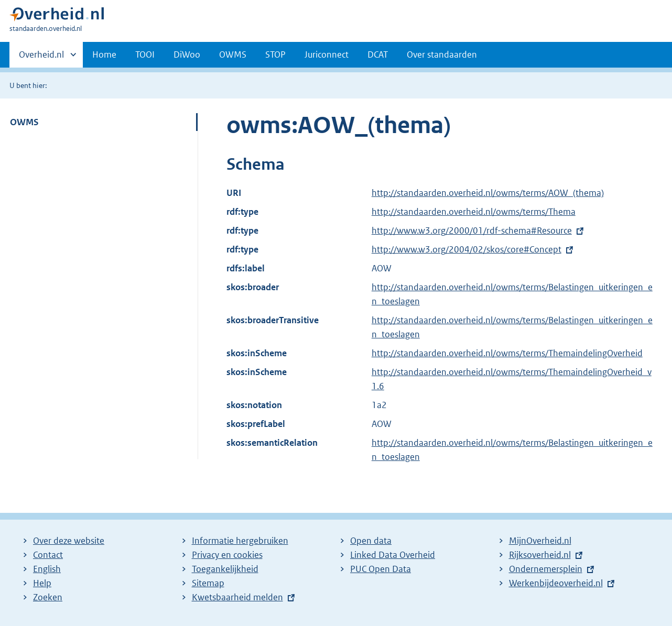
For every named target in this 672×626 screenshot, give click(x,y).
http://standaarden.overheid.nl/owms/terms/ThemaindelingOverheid (507, 353)
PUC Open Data (381, 569)
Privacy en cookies (227, 555)
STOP (275, 54)
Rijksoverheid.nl (540, 555)
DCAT (378, 54)
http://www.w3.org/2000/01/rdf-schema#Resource (472, 230)
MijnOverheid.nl (540, 541)
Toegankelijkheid (225, 569)
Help (42, 583)
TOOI (145, 54)
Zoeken (48, 597)
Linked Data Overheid (393, 555)
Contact (48, 555)
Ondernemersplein (546, 569)
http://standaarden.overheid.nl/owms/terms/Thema (474, 212)
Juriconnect (327, 54)
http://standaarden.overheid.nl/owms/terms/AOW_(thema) (488, 193)
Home (104, 54)
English (47, 569)
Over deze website (69, 541)
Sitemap (208, 583)
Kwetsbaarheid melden (237, 597)
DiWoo (187, 54)
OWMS (233, 54)
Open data (371, 541)
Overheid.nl (41, 58)
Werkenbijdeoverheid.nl (556, 583)
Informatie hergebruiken (240, 541)
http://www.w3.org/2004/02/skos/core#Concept (467, 249)
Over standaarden (442, 54)
